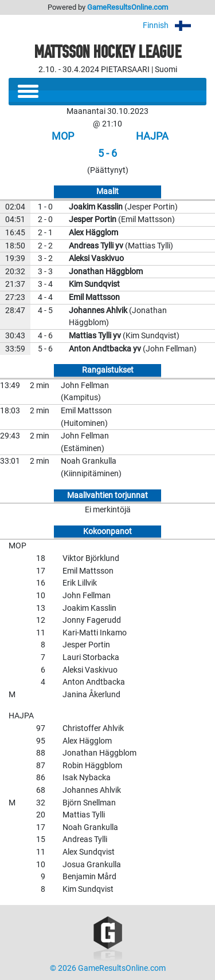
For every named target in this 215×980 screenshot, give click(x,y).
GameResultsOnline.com (128, 7)
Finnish (175, 25)
